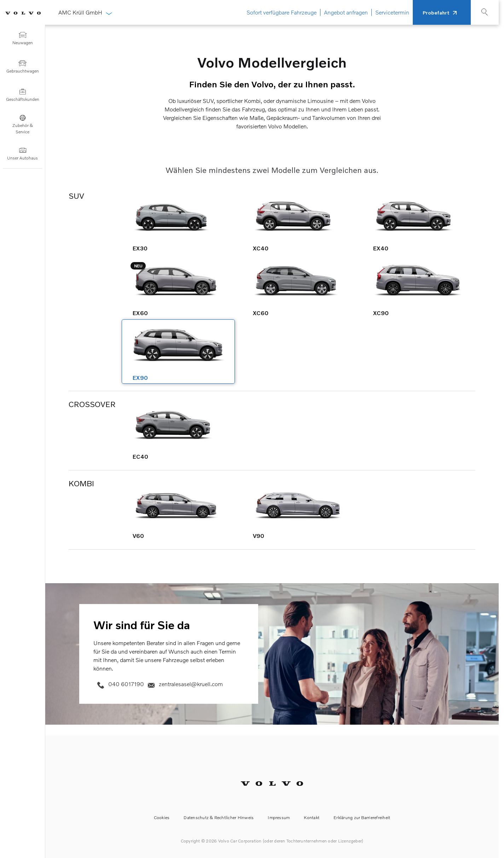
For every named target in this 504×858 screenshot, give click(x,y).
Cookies (162, 818)
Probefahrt (436, 13)
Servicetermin (392, 12)
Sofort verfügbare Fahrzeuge (282, 12)
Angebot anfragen (346, 12)
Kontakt (312, 818)
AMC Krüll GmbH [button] (85, 12)
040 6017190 (119, 684)
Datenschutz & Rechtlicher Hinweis (219, 818)
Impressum (279, 818)
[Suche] (479, 14)
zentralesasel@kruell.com (184, 684)
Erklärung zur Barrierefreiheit (362, 818)
